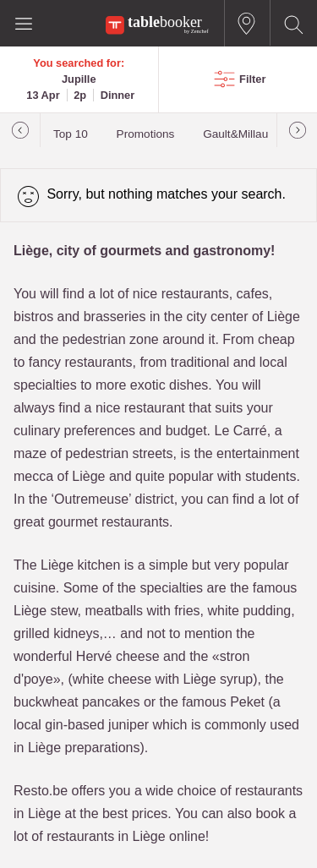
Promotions (146, 134)
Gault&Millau (235, 134)
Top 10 (71, 134)
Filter (252, 79)
